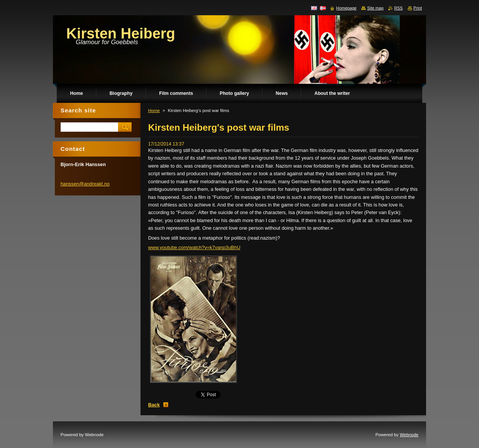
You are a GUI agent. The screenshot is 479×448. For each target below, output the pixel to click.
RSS (398, 8)
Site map (375, 8)
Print (418, 8)
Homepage (346, 8)
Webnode (409, 435)
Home (154, 110)
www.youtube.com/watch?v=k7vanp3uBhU (194, 247)
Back (154, 405)
